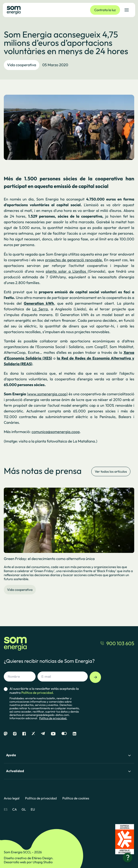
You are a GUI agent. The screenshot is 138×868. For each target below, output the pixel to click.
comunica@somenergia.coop (56, 432)
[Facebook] (24, 734)
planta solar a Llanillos (67, 271)
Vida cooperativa (22, 65)
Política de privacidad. (53, 718)
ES (6, 809)
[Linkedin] (74, 734)
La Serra (40, 309)
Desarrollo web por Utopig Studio (28, 862)
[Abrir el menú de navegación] (127, 10)
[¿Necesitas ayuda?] (128, 858)
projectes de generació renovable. (74, 260)
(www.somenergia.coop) (47, 394)
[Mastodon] (6, 734)
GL (24, 809)
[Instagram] (15, 734)
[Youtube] (53, 734)
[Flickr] (64, 734)
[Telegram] (43, 734)
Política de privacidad (41, 798)
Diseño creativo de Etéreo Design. (29, 858)
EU (33, 809)
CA (15, 809)
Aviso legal (12, 798)
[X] (33, 734)
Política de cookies (76, 798)
